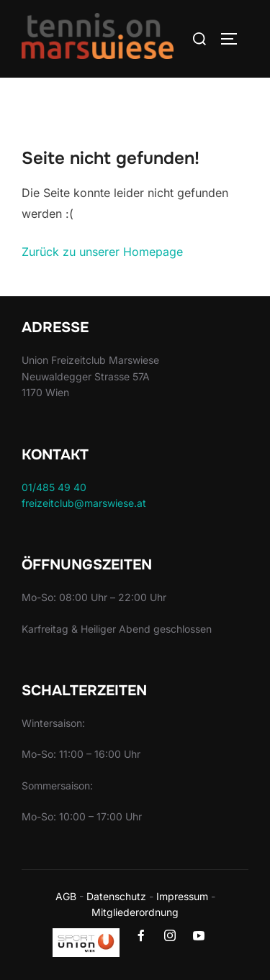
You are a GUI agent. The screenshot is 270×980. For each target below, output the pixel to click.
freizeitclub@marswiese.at (84, 503)
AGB (66, 896)
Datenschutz (116, 896)
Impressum (182, 896)
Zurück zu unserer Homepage (102, 252)
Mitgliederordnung (135, 912)
